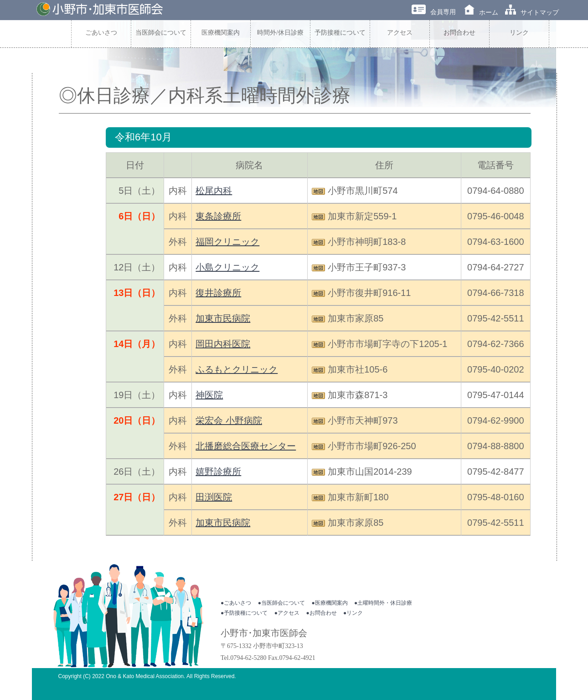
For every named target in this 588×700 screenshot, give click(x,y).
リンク (519, 33)
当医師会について (161, 33)
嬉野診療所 (218, 472)
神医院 (209, 395)
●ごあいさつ (236, 603)
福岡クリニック (227, 242)
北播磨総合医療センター (246, 446)
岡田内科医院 (223, 344)
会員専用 (434, 12)
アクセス (400, 33)
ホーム (481, 12)
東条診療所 (218, 216)
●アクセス (287, 613)
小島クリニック (227, 267)
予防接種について (340, 33)
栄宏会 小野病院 (229, 420)
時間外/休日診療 (280, 33)
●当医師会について (281, 603)
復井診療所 (218, 293)
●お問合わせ (321, 613)
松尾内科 (214, 191)
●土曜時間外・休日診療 (383, 603)
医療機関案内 (221, 33)
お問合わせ (459, 33)
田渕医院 (214, 497)
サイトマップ (532, 12)
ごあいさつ (101, 33)
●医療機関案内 (329, 603)
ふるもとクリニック (237, 369)
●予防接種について (244, 613)
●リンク (353, 613)
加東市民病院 (223, 318)
